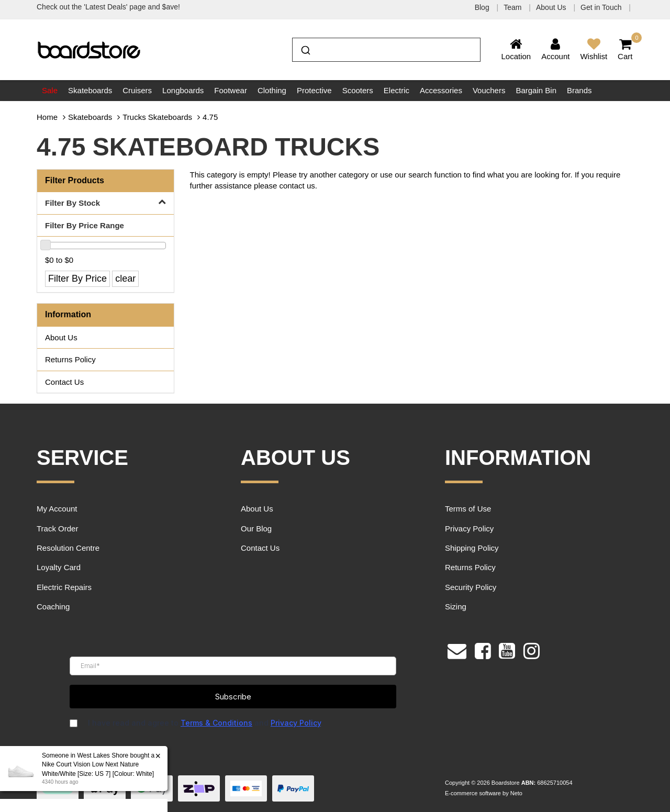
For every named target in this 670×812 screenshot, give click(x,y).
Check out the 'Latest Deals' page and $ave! (108, 7)
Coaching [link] (53, 607)
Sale (50, 90)
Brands (579, 90)
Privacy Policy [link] (469, 529)
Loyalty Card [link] (59, 567)
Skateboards (90, 90)
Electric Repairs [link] (64, 587)
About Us (552, 7)
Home (47, 117)
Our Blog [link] (256, 529)
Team (513, 7)
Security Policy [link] (471, 587)
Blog (483, 7)
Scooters (358, 90)
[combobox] (386, 50)
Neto (516, 793)
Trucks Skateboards (157, 117)
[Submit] (305, 49)
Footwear (231, 90)
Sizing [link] (456, 607)
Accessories (441, 90)
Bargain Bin (536, 90)
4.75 (210, 117)
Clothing (272, 90)
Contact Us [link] (64, 382)
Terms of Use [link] (468, 509)
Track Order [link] (57, 529)
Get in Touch (602, 7)
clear (125, 279)
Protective (314, 90)
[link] (483, 650)
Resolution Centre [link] (68, 548)
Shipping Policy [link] (472, 548)
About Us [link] (61, 337)
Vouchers (489, 90)
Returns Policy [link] (70, 359)
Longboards (183, 90)
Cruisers (137, 90)
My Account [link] (57, 509)
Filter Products (75, 180)
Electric (397, 90)
